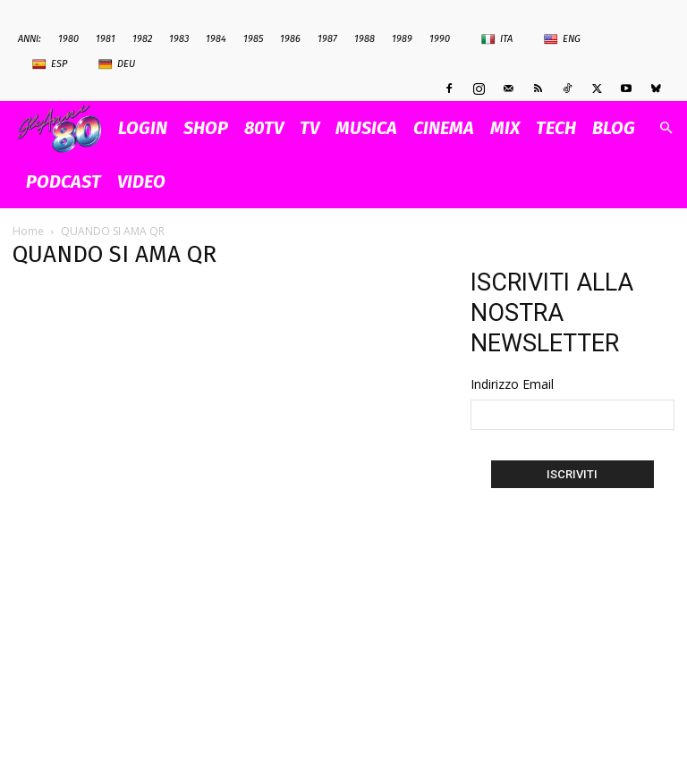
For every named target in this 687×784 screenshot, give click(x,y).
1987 (327, 39)
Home (28, 231)
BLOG (614, 128)
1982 (142, 39)
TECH (556, 128)
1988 (365, 39)
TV (310, 128)
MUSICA (366, 128)
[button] (666, 128)
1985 (253, 39)
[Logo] (64, 128)
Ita (497, 39)
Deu (117, 64)
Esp (50, 64)
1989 (402, 39)
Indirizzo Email (512, 384)
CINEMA (444, 128)
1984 (216, 39)
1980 (68, 39)
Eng (562, 39)
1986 (290, 39)
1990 (440, 39)
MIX (505, 128)
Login (143, 128)
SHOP (206, 128)
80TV (264, 128)
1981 (106, 39)
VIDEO (141, 181)
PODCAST (64, 181)
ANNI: (30, 39)
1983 (179, 39)
